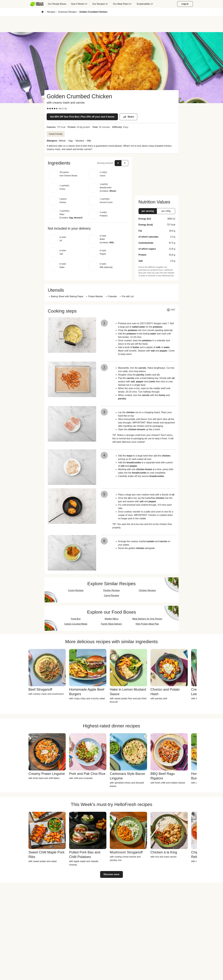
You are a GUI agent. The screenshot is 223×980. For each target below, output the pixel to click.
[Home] (43, 12)
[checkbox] (48, 109)
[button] (88, 163)
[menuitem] (38, 4)
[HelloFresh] (37, 4)
